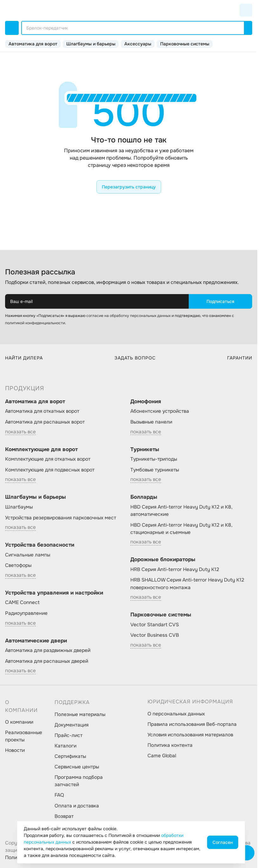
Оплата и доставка (77, 806)
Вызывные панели (151, 422)
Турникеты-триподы (154, 459)
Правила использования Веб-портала (192, 724)
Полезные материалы (80, 714)
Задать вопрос (135, 358)
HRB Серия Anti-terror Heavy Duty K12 (175, 569)
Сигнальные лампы (28, 555)
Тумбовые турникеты (155, 470)
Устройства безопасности (40, 545)
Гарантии (240, 358)
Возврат (64, 816)
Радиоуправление (26, 613)
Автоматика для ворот (33, 44)
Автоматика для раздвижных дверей (48, 650)
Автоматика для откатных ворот (42, 411)
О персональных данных (176, 714)
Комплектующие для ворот (41, 449)
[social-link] (149, 819)
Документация (72, 725)
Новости (15, 750)
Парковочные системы (185, 44)
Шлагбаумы (19, 507)
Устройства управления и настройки (54, 593)
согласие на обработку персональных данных (128, 316)
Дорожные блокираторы (163, 559)
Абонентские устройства (160, 411)
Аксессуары (138, 44)
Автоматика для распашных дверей (47, 661)
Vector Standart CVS (155, 625)
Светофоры (18, 565)
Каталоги (65, 746)
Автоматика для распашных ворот (45, 422)
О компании (19, 722)
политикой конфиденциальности (35, 323)
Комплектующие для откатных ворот (48, 459)
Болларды (144, 497)
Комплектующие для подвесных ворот (50, 470)
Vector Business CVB (155, 635)
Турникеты (145, 449)
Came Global (162, 756)
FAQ (59, 795)
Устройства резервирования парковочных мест (61, 518)
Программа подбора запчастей (79, 781)
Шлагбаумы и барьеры (91, 44)
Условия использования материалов (190, 735)
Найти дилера (24, 358)
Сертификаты (70, 756)
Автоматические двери (36, 641)
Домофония (146, 401)
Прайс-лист (69, 735)
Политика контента (170, 745)
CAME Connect (22, 602)
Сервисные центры (77, 767)
